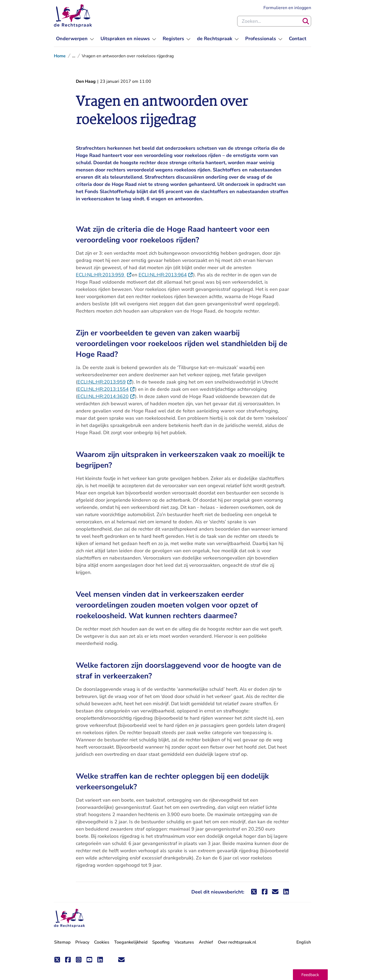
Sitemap (62, 942)
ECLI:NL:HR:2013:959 (104, 275)
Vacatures (184, 942)
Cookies (102, 942)
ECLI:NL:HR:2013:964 (166, 275)
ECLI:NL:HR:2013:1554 (106, 389)
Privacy (82, 942)
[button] (310, 975)
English (304, 942)
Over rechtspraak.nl (237, 942)
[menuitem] (75, 39)
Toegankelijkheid (131, 942)
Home (60, 56)
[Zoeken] (306, 21)
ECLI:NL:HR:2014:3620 (106, 396)
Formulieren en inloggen (287, 8)
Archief (206, 942)
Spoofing (161, 942)
